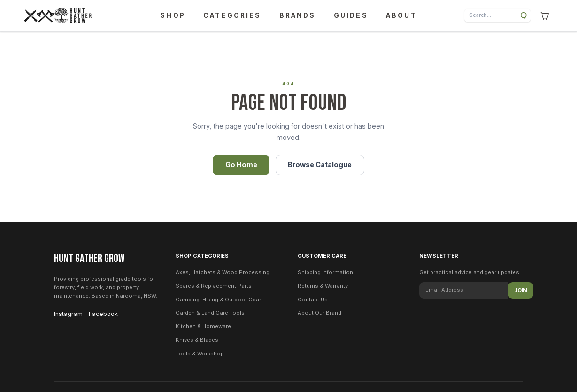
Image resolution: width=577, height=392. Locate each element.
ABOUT (401, 15)
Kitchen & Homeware (203, 326)
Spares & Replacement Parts (214, 286)
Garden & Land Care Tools (210, 313)
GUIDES (351, 15)
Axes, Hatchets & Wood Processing (223, 272)
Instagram (68, 314)
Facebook (103, 314)
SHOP (173, 15)
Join (521, 290)
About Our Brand (319, 313)
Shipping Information (325, 272)
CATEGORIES (232, 15)
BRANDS (298, 15)
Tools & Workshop (200, 354)
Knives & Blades (197, 340)
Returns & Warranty (323, 286)
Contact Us (313, 300)
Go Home (241, 165)
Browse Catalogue (320, 165)
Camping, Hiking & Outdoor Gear (218, 300)
